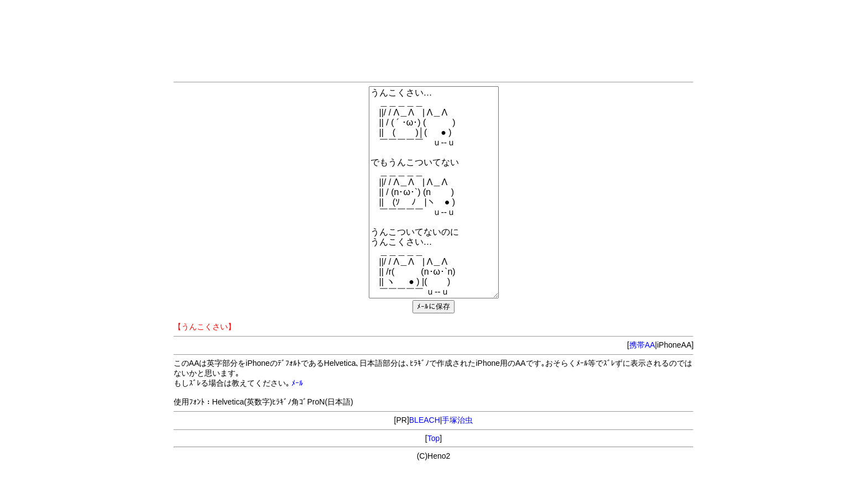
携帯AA (642, 345)
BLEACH (425, 420)
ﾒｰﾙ (297, 383)
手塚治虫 (457, 420)
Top (434, 438)
